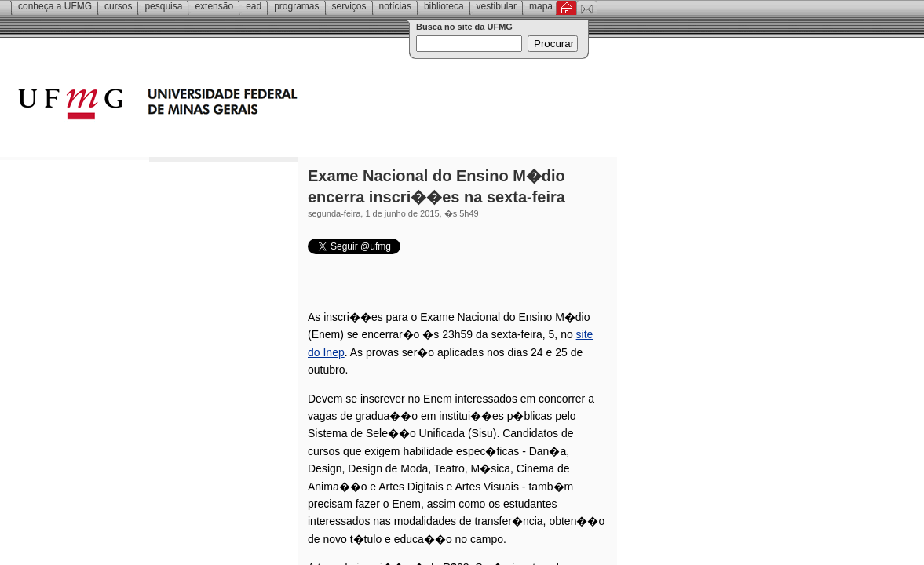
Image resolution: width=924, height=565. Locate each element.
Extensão (214, 6)
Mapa (541, 6)
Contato (587, 8)
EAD (254, 6)
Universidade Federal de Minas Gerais (247, 106)
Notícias (395, 6)
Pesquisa (163, 6)
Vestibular (497, 6)
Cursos (118, 6)
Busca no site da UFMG (464, 27)
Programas (296, 6)
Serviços (349, 6)
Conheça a (55, 6)
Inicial (566, 8)
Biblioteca (444, 6)
